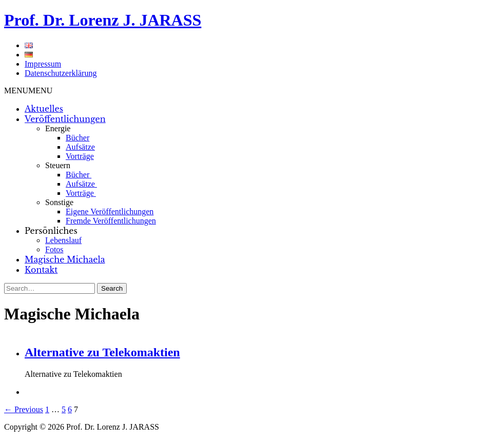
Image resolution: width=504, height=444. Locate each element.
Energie (58, 128)
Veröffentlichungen (65, 119)
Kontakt (41, 270)
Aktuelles (44, 109)
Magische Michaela (65, 259)
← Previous (24, 409)
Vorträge (80, 156)
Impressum (43, 64)
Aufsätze (80, 147)
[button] (28, 90)
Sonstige (59, 202)
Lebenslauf (63, 240)
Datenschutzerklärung (61, 73)
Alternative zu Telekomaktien (102, 352)
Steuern (58, 165)
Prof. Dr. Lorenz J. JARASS (103, 20)
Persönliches (51, 231)
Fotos (54, 249)
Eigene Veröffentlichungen (110, 211)
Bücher (77, 138)
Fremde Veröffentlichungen (111, 221)
